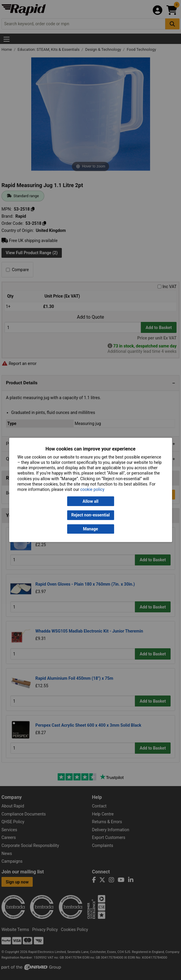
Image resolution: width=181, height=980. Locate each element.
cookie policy (92, 489)
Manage (91, 529)
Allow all (91, 501)
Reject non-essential (91, 515)
